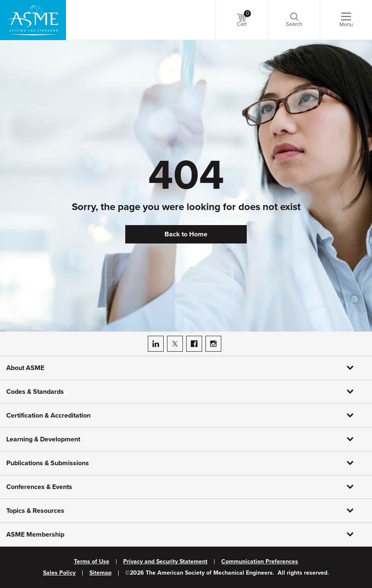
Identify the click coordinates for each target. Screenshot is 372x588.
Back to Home (186, 234)
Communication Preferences (260, 562)
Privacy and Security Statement (165, 562)
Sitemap (100, 573)
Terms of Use (92, 562)
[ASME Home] (33, 20)
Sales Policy (59, 573)
